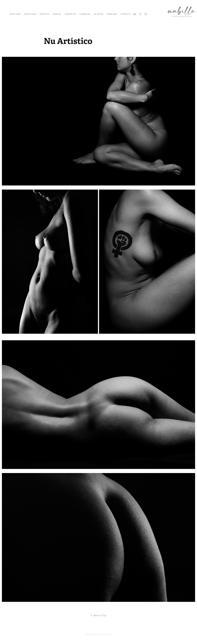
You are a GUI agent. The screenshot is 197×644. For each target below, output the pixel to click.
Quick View (15, 14)
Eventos (57, 14)
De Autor (98, 14)
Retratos (45, 14)
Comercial (85, 14)
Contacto (126, 14)
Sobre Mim (112, 14)
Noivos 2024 (30, 14)
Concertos (70, 14)
